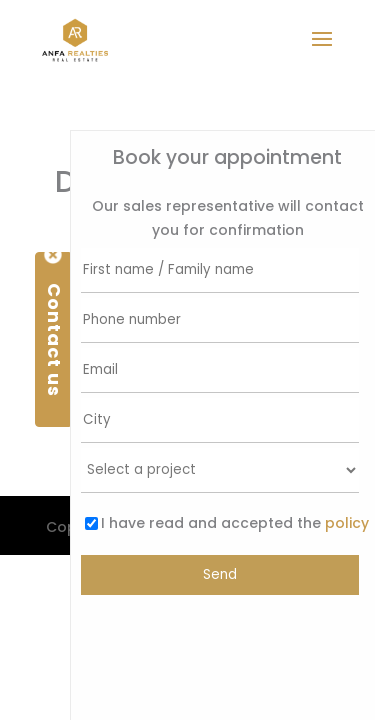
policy (345, 523)
